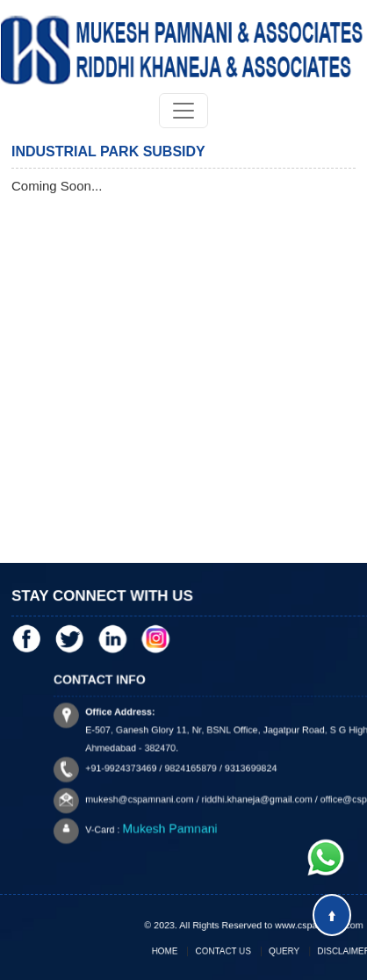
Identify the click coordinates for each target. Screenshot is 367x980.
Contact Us (228, 951)
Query (279, 951)
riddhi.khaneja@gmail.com (257, 793)
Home (180, 951)
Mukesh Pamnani (184, 818)
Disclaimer (328, 951)
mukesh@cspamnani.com (159, 793)
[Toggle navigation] (183, 111)
